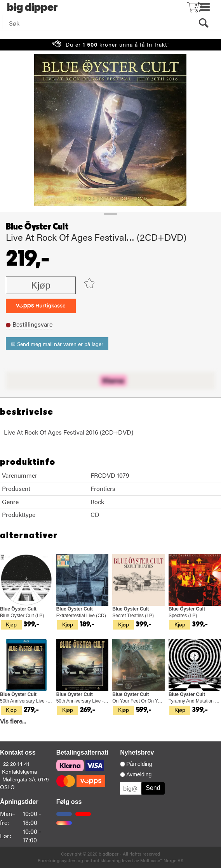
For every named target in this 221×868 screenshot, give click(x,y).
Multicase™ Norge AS (162, 860)
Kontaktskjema (19, 771)
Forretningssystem (57, 860)
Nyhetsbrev (137, 752)
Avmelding (139, 774)
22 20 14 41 (16, 764)
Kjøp (41, 285)
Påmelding (139, 764)
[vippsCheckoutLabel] (41, 306)
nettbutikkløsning (103, 860)
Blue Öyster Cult (37, 227)
